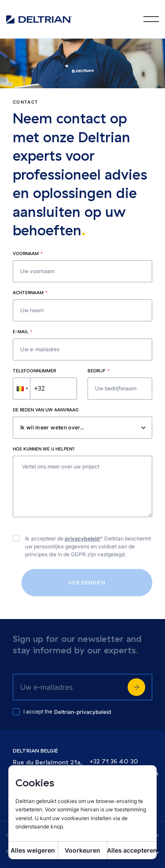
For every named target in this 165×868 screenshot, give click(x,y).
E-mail (23, 331)
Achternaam (30, 292)
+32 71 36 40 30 (114, 762)
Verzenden (87, 582)
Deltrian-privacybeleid (83, 712)
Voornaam (28, 253)
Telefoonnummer (34, 371)
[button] (22, 389)
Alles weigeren (33, 850)
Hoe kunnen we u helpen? (44, 449)
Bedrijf (99, 371)
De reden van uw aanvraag (46, 410)
